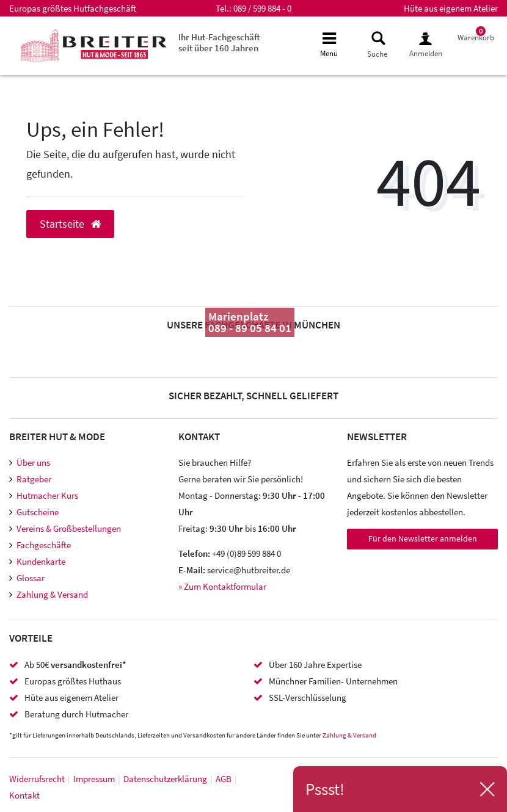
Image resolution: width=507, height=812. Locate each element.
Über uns (33, 462)
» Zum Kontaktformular (222, 586)
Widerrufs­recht (37, 779)
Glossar (31, 578)
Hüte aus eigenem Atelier (451, 8)
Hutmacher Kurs (47, 495)
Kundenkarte (41, 561)
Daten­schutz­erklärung (165, 779)
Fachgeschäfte (44, 545)
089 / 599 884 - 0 (262, 8)
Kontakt (24, 795)
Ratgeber (34, 479)
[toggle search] (377, 45)
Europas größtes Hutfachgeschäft (73, 8)
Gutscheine (38, 512)
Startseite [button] (70, 224)
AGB (224, 779)
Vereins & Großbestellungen (69, 528)
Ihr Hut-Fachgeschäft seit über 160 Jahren (219, 42)
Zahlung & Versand (52, 594)
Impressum (94, 779)
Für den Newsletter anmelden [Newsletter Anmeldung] (423, 538)
